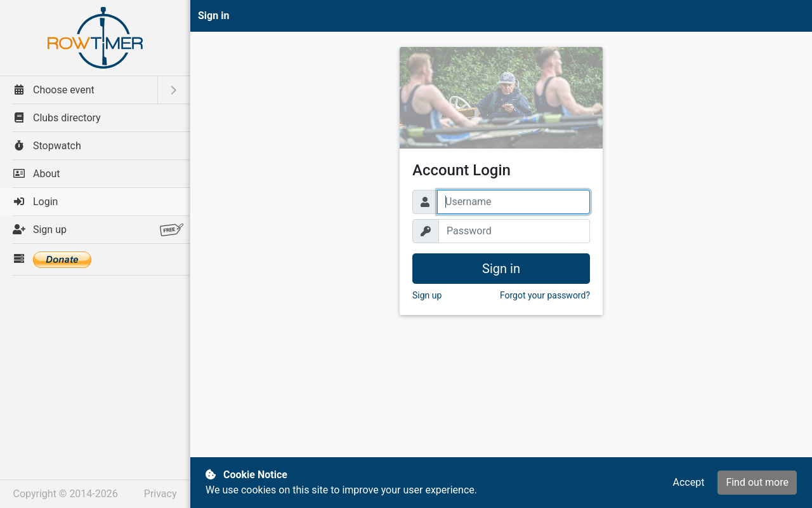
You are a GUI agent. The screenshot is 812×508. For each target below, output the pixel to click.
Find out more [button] (757, 482)
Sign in (501, 269)
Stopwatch (47, 146)
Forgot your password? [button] (545, 295)
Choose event (54, 90)
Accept (688, 482)
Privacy (160, 494)
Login (35, 202)
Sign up (98, 230)
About (36, 174)
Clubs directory (57, 118)
